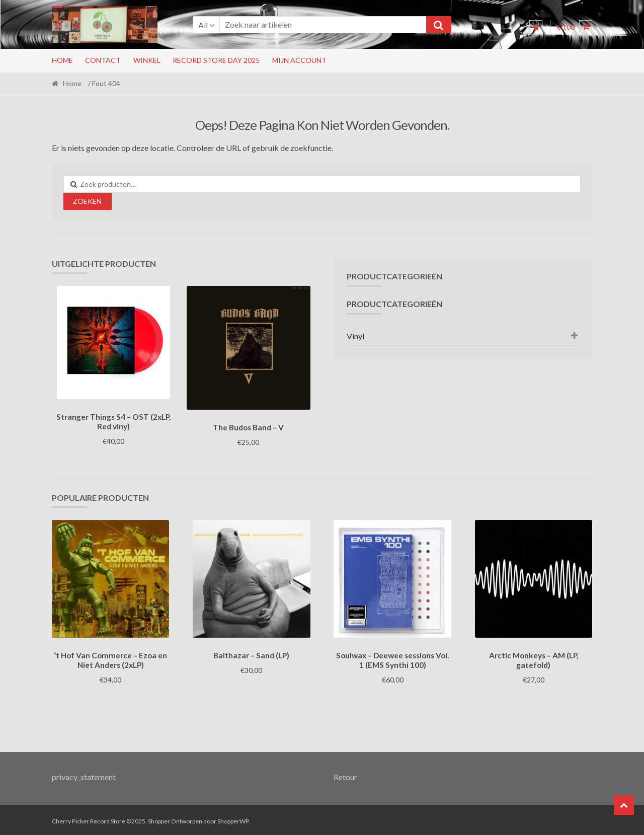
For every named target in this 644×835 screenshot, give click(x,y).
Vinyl (355, 336)
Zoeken (87, 201)
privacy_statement (84, 773)
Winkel (147, 60)
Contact (103, 60)
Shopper (159, 818)
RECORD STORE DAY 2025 (216, 60)
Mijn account (299, 60)
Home (62, 60)
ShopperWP (233, 818)
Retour (345, 773)
